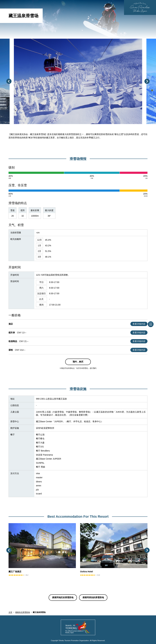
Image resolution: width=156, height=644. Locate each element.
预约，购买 (78, 362)
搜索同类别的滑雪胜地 (93, 597)
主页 (10, 612)
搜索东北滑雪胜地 (23, 612)
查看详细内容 (139, 324)
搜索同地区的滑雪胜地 (63, 597)
